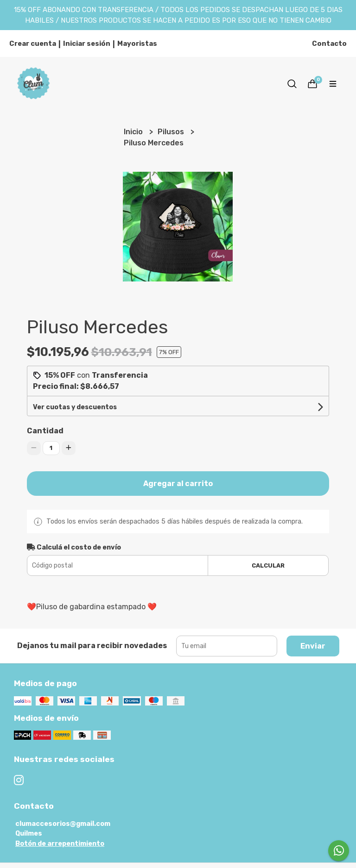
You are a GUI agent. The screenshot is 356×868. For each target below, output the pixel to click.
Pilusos (172, 132)
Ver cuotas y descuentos (75, 407)
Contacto (329, 44)
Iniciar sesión (87, 44)
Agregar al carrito (178, 484)
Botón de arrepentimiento (60, 844)
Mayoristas (137, 44)
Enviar (313, 646)
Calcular (268, 565)
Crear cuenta (33, 44)
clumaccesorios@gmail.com (63, 824)
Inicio (134, 132)
